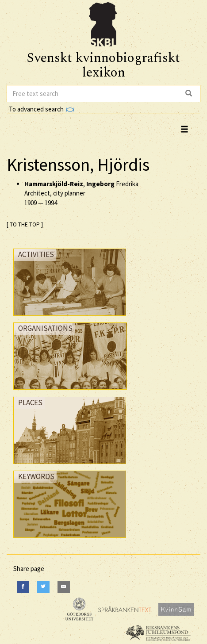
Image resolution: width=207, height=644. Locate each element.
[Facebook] (23, 587)
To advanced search (42, 109)
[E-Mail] (64, 587)
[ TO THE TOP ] (25, 224)
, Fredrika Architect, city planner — (81, 193)
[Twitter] (43, 587)
